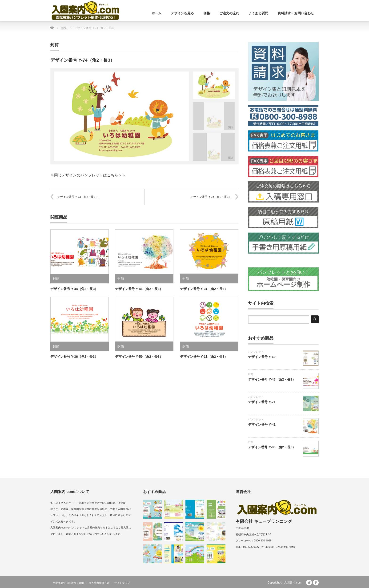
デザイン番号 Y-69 (262, 357)
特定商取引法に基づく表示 (68, 583)
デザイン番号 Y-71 (262, 402)
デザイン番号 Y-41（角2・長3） (139, 289)
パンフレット (256, 352)
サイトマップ (122, 583)
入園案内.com (293, 583)
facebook (316, 583)
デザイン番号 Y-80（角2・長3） (272, 447)
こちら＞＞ (116, 175)
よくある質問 (258, 13)
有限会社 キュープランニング (264, 521)
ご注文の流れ (229, 13)
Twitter (309, 583)
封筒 (55, 45)
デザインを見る (182, 13)
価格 (207, 13)
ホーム (156, 13)
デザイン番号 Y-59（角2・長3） (139, 357)
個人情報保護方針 (99, 583)
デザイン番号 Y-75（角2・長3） (211, 197)
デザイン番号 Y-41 (262, 425)
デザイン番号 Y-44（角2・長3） (74, 289)
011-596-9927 (251, 547)
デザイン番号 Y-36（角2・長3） (74, 357)
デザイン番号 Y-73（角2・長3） (78, 197)
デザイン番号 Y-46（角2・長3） (272, 379)
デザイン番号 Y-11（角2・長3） (204, 357)
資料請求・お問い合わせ (296, 13)
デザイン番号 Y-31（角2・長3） (204, 289)
